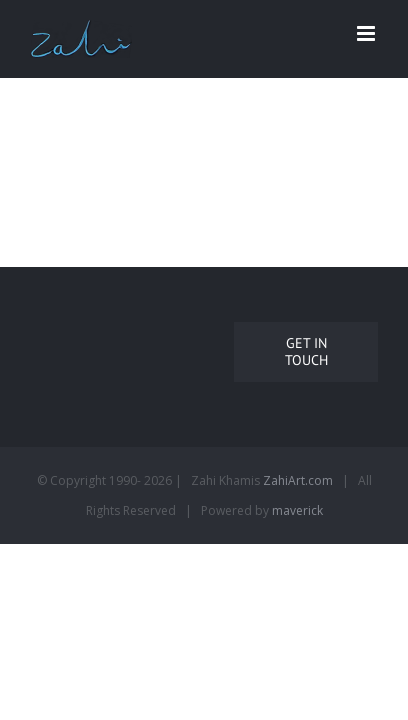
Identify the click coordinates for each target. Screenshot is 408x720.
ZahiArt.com (298, 539)
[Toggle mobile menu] (367, 33)
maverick (297, 569)
